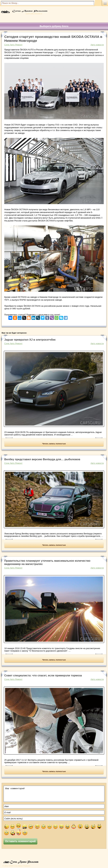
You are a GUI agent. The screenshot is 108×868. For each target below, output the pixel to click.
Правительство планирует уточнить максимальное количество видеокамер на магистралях (47, 562)
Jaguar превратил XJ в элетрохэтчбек (30, 340)
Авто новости (97, 45)
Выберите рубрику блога (54, 26)
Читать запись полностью (54, 444)
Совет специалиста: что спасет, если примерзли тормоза (43, 675)
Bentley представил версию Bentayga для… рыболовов (42, 459)
